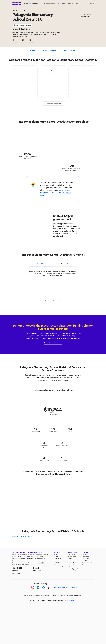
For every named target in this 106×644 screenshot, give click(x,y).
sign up (72, 234)
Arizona (22, 11)
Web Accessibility (59, 567)
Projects (33, 50)
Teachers (39, 596)
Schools (73, 50)
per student (65, 264)
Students (43, 50)
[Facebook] (43, 587)
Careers (56, 565)
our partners (71, 600)
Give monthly (71, 565)
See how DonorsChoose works (53, 343)
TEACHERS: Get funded (49, 3)
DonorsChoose (17, 3)
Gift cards (71, 559)
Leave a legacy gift (73, 569)
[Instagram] (33, 587)
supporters (22, 569)
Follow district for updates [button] (22, 25)
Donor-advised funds (73, 561)
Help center (85, 555)
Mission (56, 555)
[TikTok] (49, 587)
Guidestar (26, 565)
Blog (87, 559)
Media (84, 559)
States (15, 11)
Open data (85, 561)
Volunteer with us (73, 567)
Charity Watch (40, 563)
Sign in (92, 3)
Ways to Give (72, 552)
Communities (85, 557)
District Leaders (57, 596)
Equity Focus (57, 559)
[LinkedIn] (38, 587)
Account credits (72, 557)
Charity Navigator (17, 565)
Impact (56, 557)
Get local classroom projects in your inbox (66, 587)
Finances (56, 561)
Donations (63, 50)
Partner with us (62, 3)
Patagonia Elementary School (22, 536)
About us (71, 3)
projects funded (43, 569)
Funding (53, 50)
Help (77, 3)
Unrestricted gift (72, 571)
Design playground (87, 563)
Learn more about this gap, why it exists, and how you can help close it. (56, 193)
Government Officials (75, 596)
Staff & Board (58, 563)
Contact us (85, 565)
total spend (41, 264)
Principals (47, 596)
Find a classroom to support (32, 3)
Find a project (72, 555)
